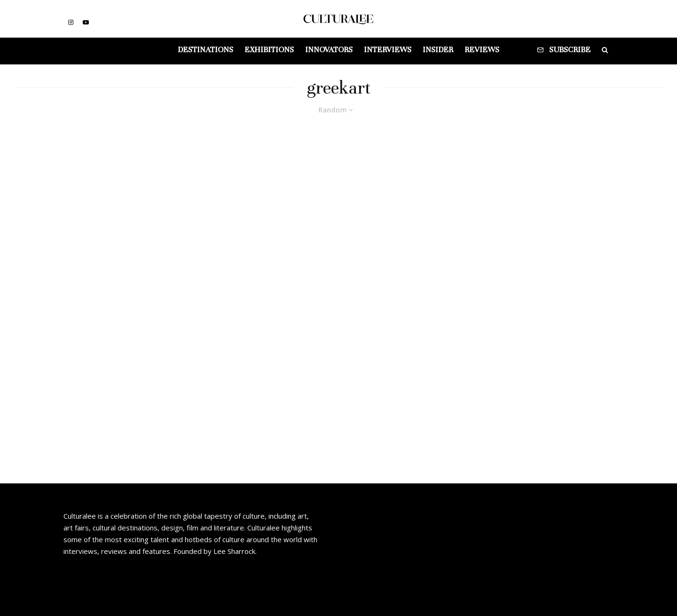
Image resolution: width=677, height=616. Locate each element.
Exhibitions (269, 50)
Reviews (482, 50)
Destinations (205, 50)
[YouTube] (86, 22)
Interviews (388, 50)
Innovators (329, 50)
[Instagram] (71, 22)
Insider (438, 50)
